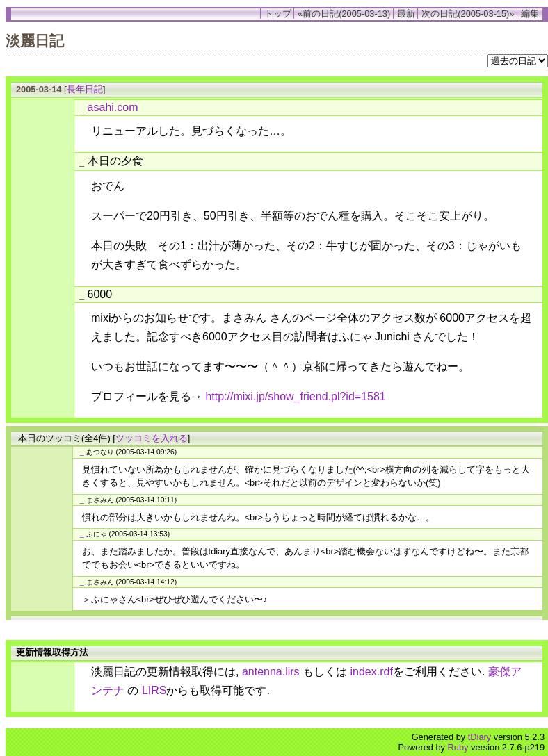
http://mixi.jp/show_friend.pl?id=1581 (295, 396)
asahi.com (113, 107)
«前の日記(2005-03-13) (344, 14)
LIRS (154, 690)
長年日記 (85, 89)
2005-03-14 (39, 89)
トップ (278, 14)
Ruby (458, 747)
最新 (406, 14)
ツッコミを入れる (152, 438)
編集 (530, 14)
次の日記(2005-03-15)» (468, 14)
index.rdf (372, 672)
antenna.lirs (271, 672)
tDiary (479, 737)
